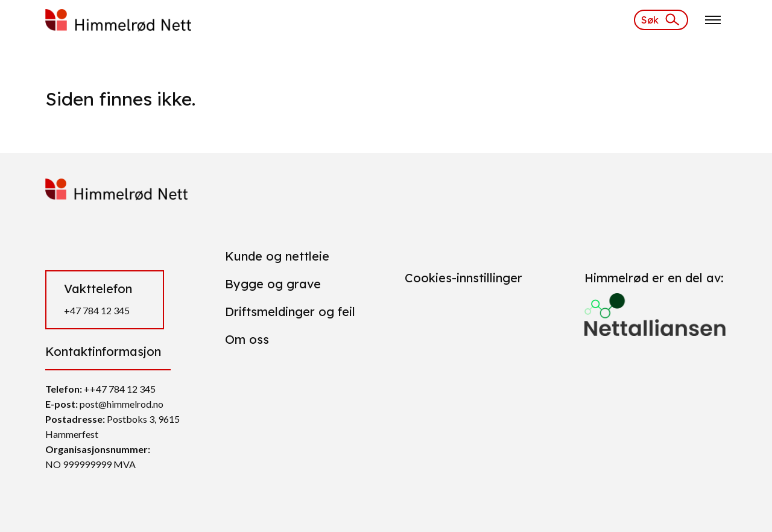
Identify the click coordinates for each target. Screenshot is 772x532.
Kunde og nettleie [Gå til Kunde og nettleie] (277, 256)
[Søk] (661, 20)
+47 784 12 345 (97, 310)
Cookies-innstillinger (464, 278)
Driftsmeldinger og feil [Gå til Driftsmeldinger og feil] (290, 312)
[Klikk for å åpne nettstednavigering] (713, 20)
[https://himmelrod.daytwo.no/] (118, 19)
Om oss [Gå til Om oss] (247, 339)
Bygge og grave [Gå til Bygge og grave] (273, 284)
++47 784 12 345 (120, 389)
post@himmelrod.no (122, 404)
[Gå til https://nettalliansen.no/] (656, 310)
